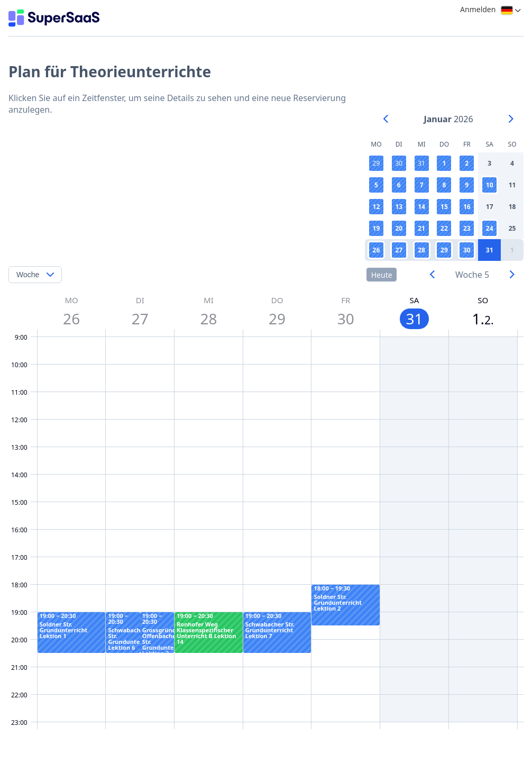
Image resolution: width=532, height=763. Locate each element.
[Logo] (54, 18)
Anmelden (478, 9)
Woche (28, 275)
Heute (382, 275)
